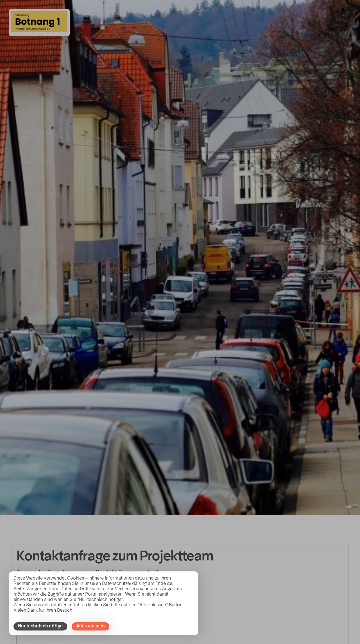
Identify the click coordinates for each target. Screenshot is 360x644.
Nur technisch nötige (40, 626)
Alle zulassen (90, 626)
